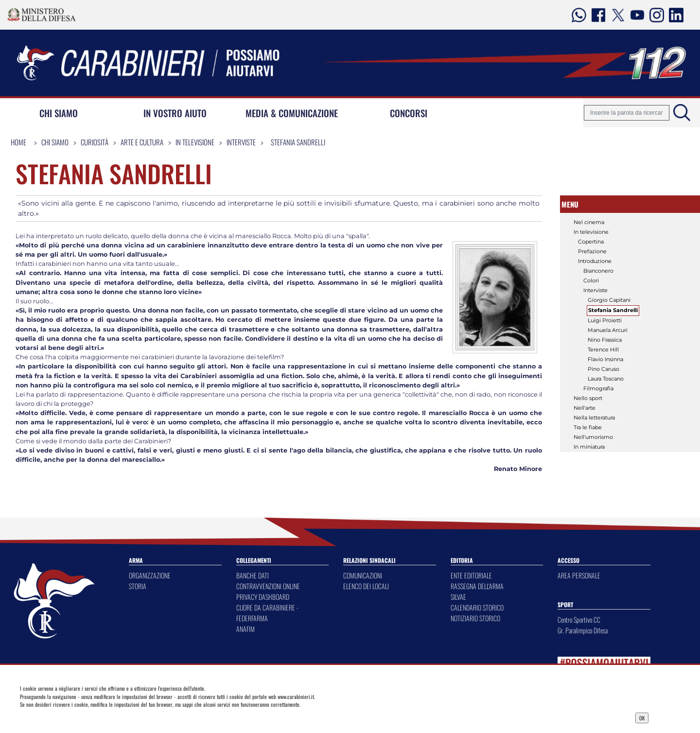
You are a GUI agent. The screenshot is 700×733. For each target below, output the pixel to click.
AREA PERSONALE (579, 575)
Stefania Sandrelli (298, 142)
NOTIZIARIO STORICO (475, 618)
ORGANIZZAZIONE (150, 575)
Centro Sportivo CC (579, 620)
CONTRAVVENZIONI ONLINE (268, 586)
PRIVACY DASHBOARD (263, 597)
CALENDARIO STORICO (477, 607)
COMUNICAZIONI (363, 575)
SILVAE (458, 597)
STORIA (138, 586)
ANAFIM (245, 629)
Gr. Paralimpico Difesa (583, 630)
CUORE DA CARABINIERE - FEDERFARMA (267, 613)
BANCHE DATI (253, 575)
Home (18, 142)
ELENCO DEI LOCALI (366, 586)
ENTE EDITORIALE (471, 575)
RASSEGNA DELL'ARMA (477, 586)
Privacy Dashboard (90, 717)
